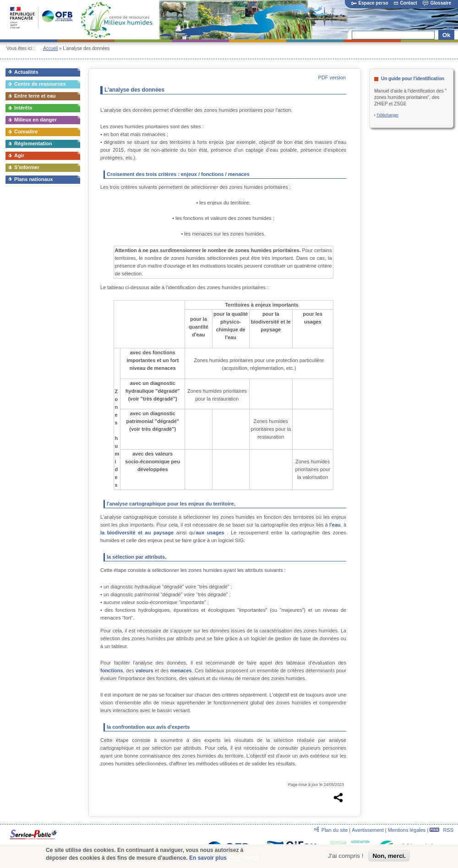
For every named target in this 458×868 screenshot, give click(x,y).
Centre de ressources (40, 84)
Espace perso (370, 3)
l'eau (335, 525)
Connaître (26, 132)
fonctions (112, 670)
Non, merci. (389, 857)
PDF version (332, 77)
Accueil (50, 48)
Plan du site (335, 830)
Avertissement (368, 830)
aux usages (210, 533)
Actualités (26, 72)
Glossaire (437, 3)
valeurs (144, 670)
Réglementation (33, 143)
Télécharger (387, 115)
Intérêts (23, 108)
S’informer (27, 167)
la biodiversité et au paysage (137, 533)
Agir (19, 155)
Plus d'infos (244, 859)
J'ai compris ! (346, 857)
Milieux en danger (35, 120)
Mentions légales (407, 830)
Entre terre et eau (35, 96)
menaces (181, 670)
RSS (442, 830)
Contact (405, 3)
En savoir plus (208, 859)
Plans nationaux (33, 179)
